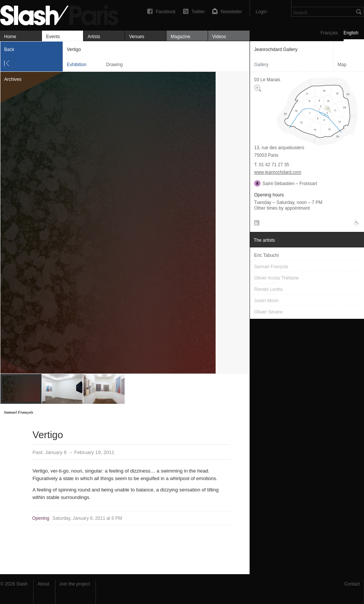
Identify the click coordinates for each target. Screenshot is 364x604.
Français (329, 33)
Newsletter (231, 12)
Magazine (180, 37)
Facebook (166, 12)
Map (342, 65)
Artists (94, 37)
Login (261, 12)
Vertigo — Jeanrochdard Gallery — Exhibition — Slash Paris (62, 14)
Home (10, 37)
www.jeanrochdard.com (278, 172)
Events (53, 37)
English (351, 33)
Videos (219, 37)
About (43, 584)
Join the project (75, 584)
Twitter (198, 12)
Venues (137, 37)
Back (9, 49)
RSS (255, 224)
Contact (352, 584)
